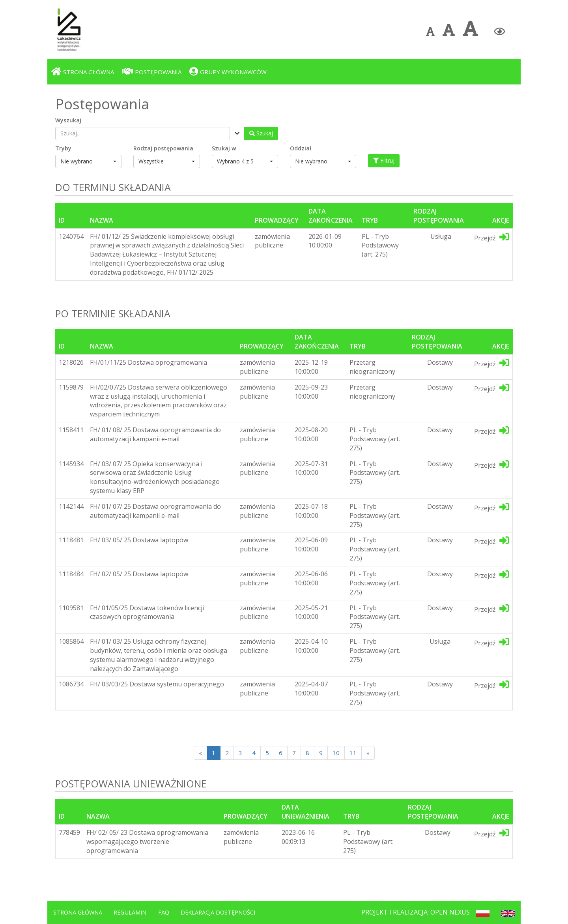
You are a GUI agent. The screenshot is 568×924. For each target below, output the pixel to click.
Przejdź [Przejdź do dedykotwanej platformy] (492, 237)
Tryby (63, 148)
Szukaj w (224, 148)
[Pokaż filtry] (237, 133)
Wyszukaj (68, 120)
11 (353, 753)
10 (336, 753)
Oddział (301, 148)
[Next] (368, 753)
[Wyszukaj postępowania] (261, 133)
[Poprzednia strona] (200, 753)
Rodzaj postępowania (163, 148)
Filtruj (384, 160)
